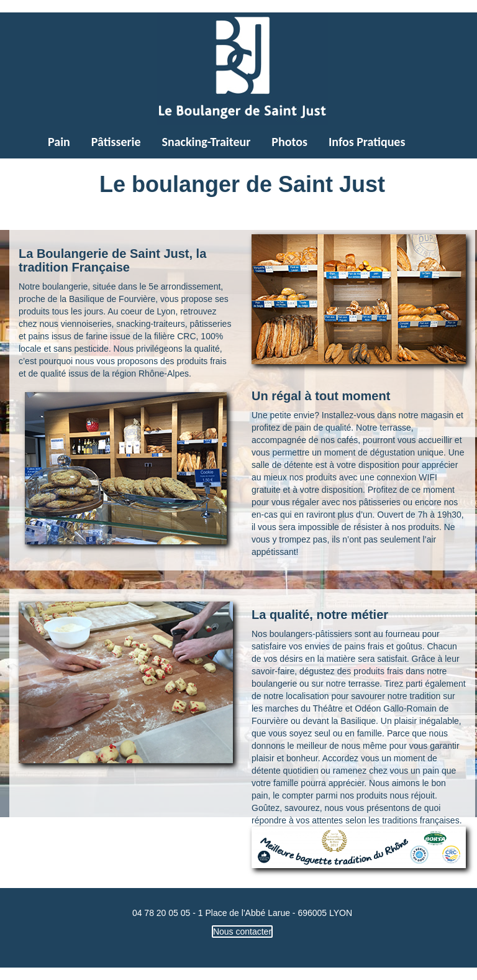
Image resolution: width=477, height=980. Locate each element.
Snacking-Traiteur (207, 142)
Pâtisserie (116, 142)
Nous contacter (242, 932)
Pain (59, 142)
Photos (289, 142)
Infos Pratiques (367, 142)
